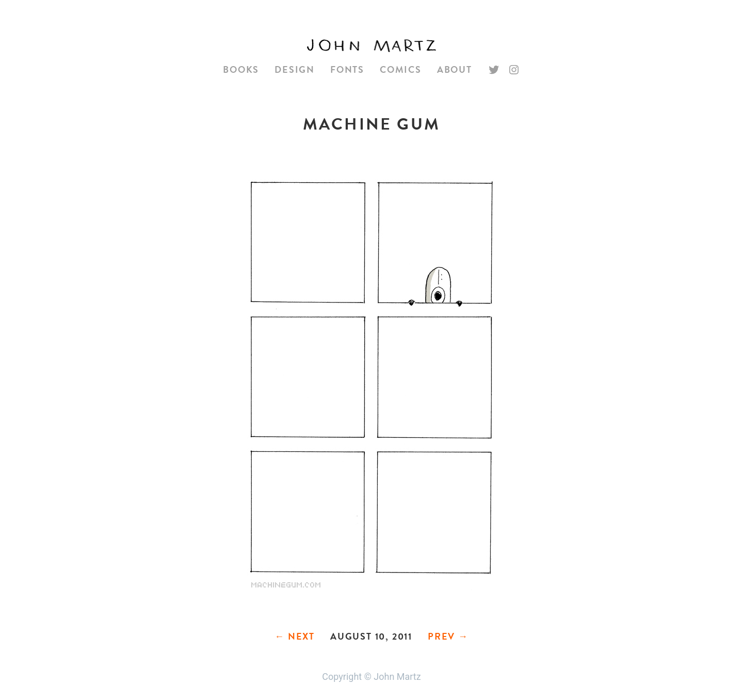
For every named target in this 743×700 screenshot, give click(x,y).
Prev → (448, 636)
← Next (295, 636)
